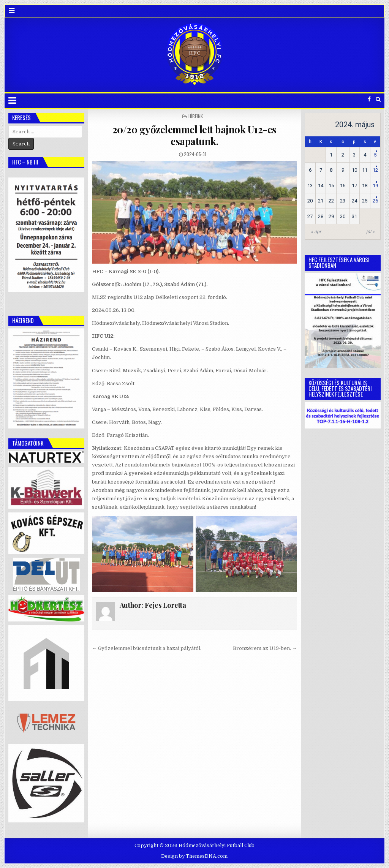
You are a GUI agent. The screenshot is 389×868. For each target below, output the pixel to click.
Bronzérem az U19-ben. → (265, 648)
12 (375, 170)
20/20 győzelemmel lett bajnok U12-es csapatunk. (194, 135)
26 (375, 201)
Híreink (196, 116)
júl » (370, 232)
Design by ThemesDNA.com (194, 856)
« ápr (316, 232)
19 (375, 186)
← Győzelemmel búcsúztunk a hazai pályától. (147, 648)
